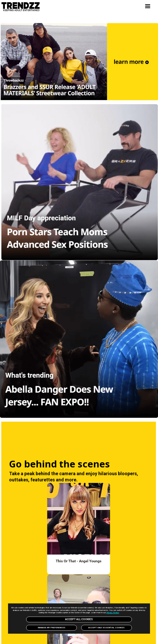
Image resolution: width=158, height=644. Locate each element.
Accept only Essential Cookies (106, 628)
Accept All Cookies (79, 619)
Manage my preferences (52, 628)
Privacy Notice (113, 613)
